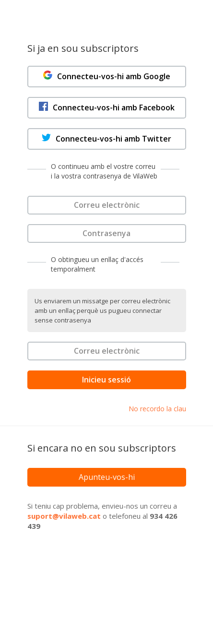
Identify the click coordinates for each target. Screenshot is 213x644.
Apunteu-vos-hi (107, 477)
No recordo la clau (157, 409)
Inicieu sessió (106, 380)
